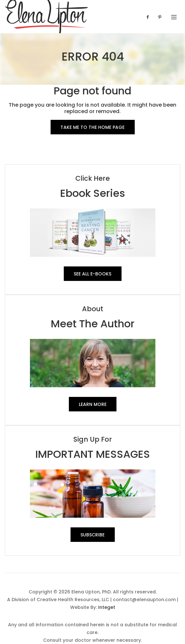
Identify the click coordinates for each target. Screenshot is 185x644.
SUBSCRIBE (92, 535)
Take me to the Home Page (92, 127)
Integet (107, 607)
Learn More (93, 404)
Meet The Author (93, 324)
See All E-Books (92, 274)
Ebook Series (93, 193)
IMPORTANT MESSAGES (93, 454)
